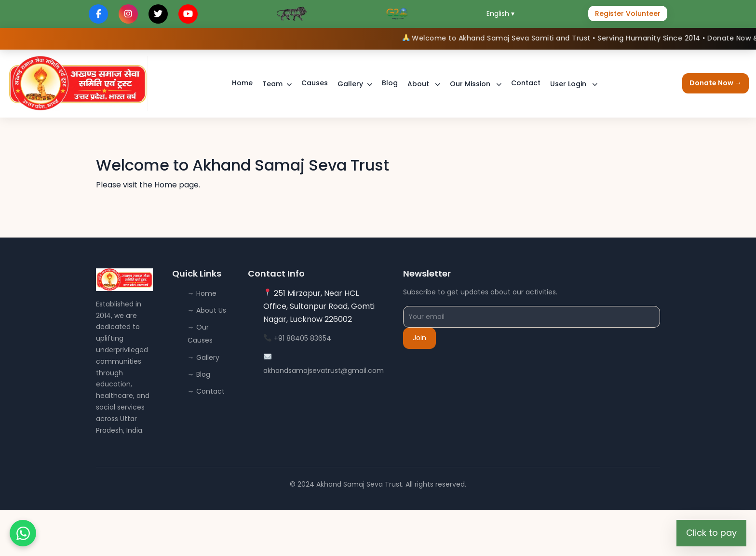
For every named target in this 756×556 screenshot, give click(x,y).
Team (272, 84)
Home (242, 83)
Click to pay (711, 533)
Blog (390, 83)
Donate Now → (715, 83)
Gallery (350, 84)
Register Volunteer (628, 13)
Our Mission (471, 84)
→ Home (202, 293)
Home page (176, 185)
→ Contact (206, 391)
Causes (315, 83)
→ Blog (199, 374)
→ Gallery (203, 357)
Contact (526, 83)
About (419, 84)
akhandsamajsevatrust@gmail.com (324, 371)
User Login (569, 84)
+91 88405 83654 (303, 338)
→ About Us (207, 310)
